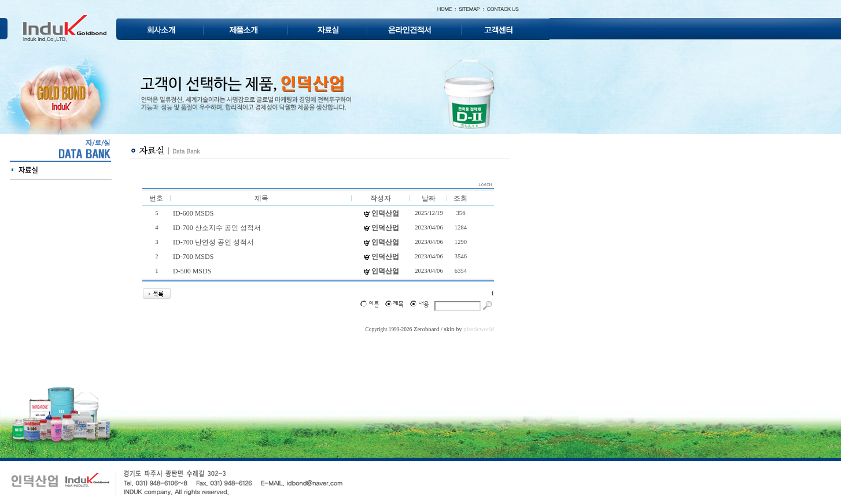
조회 (460, 198)
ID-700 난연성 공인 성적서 (213, 242)
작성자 (381, 198)
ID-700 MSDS (193, 257)
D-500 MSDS (192, 271)
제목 (261, 198)
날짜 (429, 198)
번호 (156, 198)
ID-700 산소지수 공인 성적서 (217, 228)
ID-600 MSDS (193, 213)
